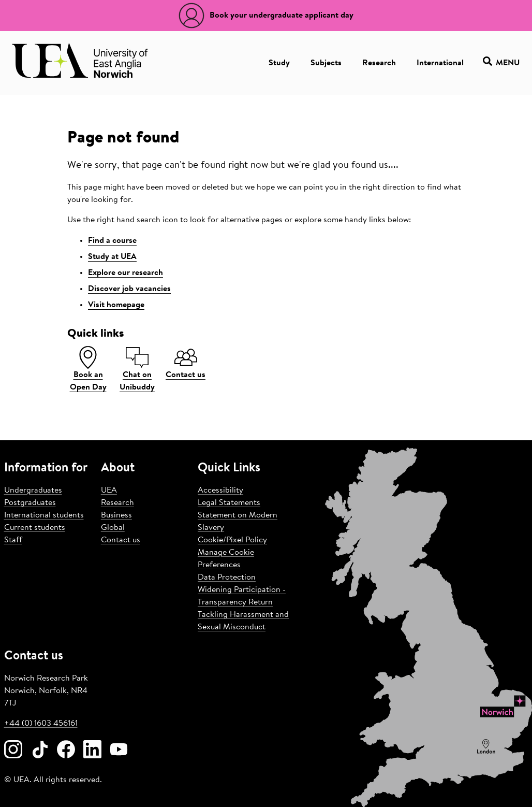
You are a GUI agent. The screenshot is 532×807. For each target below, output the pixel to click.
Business (116, 515)
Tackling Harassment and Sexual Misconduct (243, 621)
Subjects (326, 63)
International (440, 63)
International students (44, 515)
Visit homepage (116, 305)
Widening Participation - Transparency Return (242, 596)
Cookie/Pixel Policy (232, 540)
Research (379, 63)
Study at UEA (112, 257)
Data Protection (227, 578)
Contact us (121, 540)
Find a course (112, 241)
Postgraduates (30, 503)
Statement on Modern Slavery (238, 522)
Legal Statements (229, 503)
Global (113, 528)
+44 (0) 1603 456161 (41, 724)
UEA (109, 491)
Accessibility (220, 491)
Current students (35, 528)
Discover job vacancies (129, 289)
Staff (13, 540)
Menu (501, 63)
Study (279, 63)
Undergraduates (33, 491)
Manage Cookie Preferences (226, 559)
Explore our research (125, 273)
